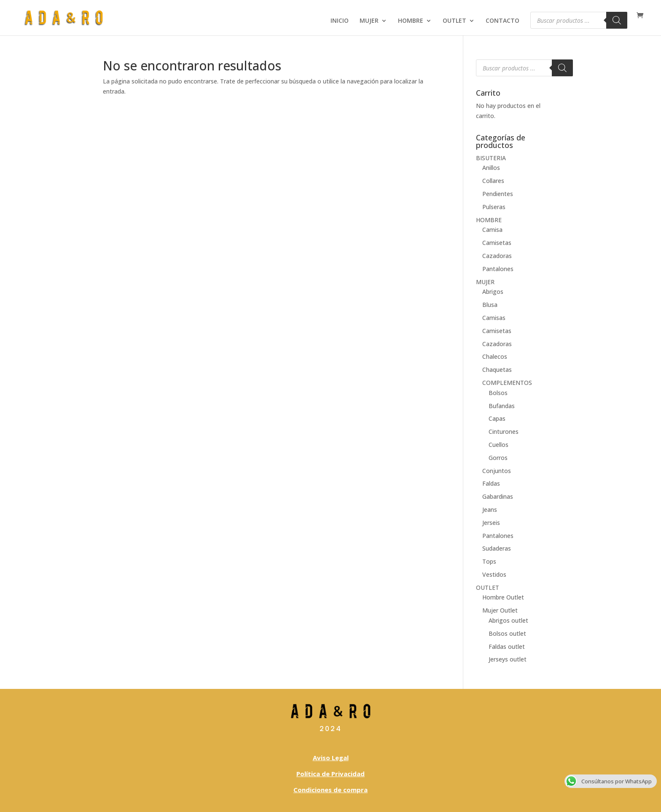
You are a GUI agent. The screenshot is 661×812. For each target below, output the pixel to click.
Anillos (491, 168)
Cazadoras (497, 256)
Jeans (490, 510)
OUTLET (454, 21)
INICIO (340, 21)
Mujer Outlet (500, 610)
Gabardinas (498, 496)
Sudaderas (497, 548)
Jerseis (491, 523)
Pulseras (494, 207)
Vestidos (494, 574)
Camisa (492, 230)
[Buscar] (617, 20)
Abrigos (493, 292)
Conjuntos (497, 471)
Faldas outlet (507, 647)
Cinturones (504, 432)
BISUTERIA (491, 158)
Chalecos (495, 356)
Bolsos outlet (507, 633)
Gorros (498, 458)
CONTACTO (502, 21)
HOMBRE (411, 21)
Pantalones (498, 269)
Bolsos (498, 393)
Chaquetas (497, 370)
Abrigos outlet (508, 620)
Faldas (491, 483)
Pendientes (498, 194)
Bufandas (502, 406)
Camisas (494, 318)
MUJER (369, 21)
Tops (489, 561)
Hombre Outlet (503, 597)
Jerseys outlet (508, 659)
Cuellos (498, 445)
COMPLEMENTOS (507, 383)
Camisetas (497, 243)
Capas (497, 418)
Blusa (490, 305)
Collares (493, 181)
